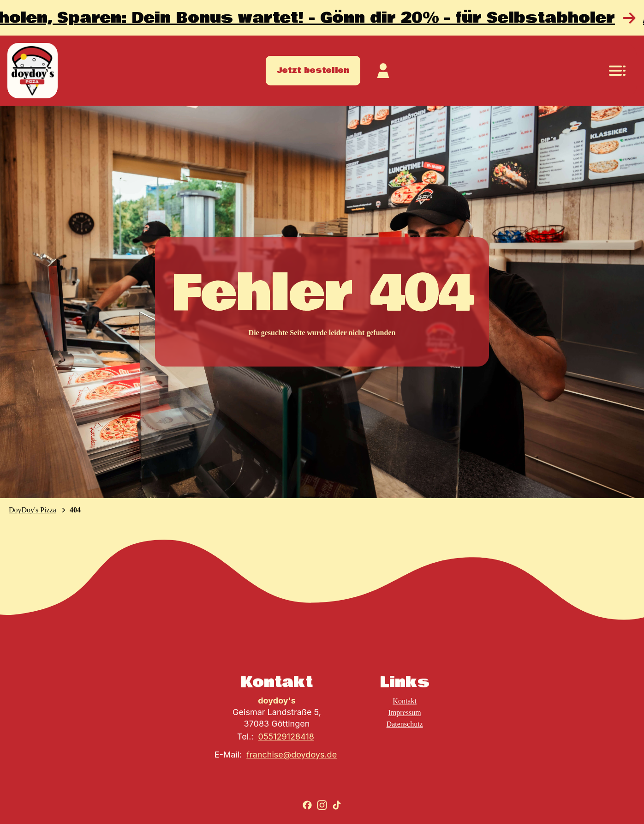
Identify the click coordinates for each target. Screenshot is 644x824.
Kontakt (405, 701)
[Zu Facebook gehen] (307, 805)
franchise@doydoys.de (292, 755)
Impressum (405, 713)
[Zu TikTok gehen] (337, 805)
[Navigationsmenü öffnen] (617, 71)
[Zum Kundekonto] (383, 71)
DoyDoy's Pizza (33, 510)
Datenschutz (405, 724)
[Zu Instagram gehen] (322, 805)
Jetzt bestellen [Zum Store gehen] (313, 70)
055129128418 (286, 737)
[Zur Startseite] (33, 71)
